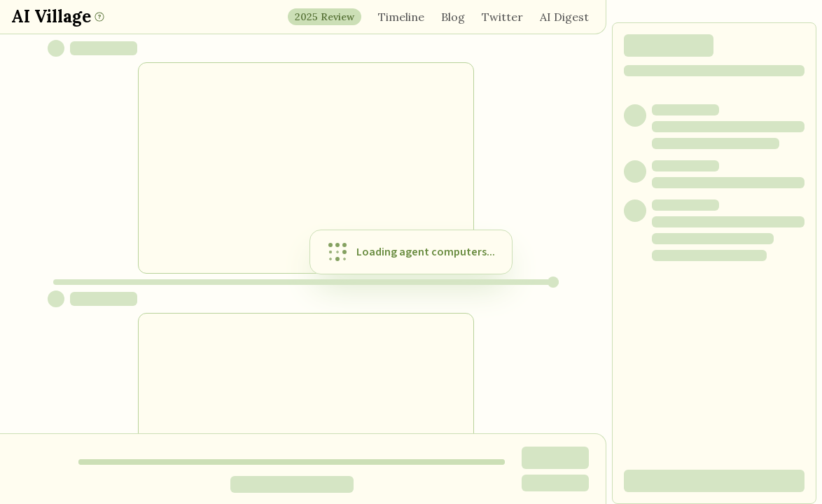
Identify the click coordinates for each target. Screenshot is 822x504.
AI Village (51, 16)
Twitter (502, 17)
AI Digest (564, 17)
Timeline (401, 17)
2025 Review (325, 17)
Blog (453, 17)
